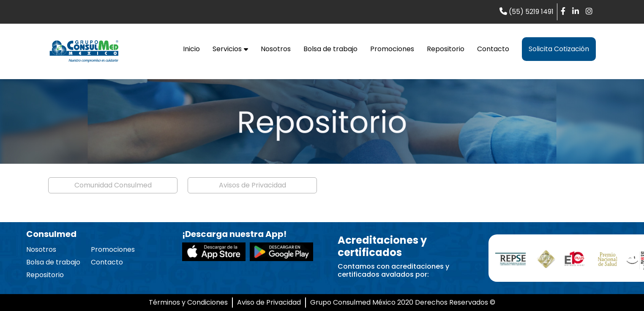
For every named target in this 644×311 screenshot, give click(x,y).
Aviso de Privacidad (269, 302)
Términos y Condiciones (188, 302)
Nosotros (276, 49)
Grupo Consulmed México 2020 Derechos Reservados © (403, 302)
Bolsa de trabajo (330, 49)
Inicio (191, 49)
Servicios (230, 49)
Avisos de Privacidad (252, 185)
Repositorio (446, 49)
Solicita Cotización (559, 49)
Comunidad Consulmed (113, 185)
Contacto (493, 49)
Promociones (392, 49)
